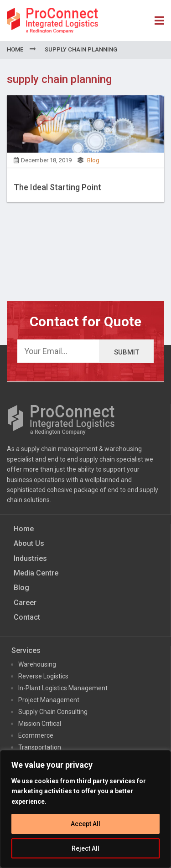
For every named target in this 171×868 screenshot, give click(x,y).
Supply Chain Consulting (53, 712)
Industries (30, 558)
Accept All (85, 824)
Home (15, 49)
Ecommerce (36, 735)
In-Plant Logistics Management (63, 688)
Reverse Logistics (43, 676)
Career (25, 603)
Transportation (40, 747)
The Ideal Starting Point (57, 190)
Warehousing (37, 664)
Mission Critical (40, 724)
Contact (27, 617)
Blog (93, 163)
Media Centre (36, 573)
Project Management (49, 700)
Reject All (85, 848)
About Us (29, 543)
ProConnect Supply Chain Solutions (52, 21)
